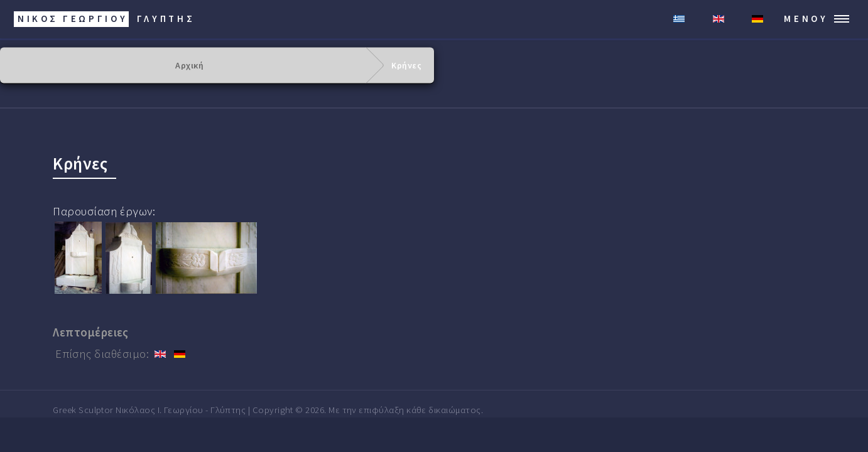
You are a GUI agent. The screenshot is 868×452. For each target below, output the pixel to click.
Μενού (806, 19)
